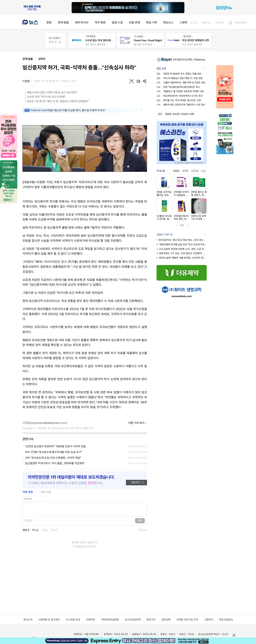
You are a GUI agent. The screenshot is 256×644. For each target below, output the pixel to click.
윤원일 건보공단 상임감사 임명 (180, 114)
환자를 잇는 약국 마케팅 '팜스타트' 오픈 (179, 100)
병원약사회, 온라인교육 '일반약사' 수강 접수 (181, 105)
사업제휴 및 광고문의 (49, 620)
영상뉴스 (168, 22)
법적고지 (151, 620)
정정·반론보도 (226, 620)
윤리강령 (166, 620)
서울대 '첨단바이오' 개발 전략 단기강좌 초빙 (181, 83)
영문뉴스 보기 (69, 81)
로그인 (194, 23)
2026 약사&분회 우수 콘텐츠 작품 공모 (179, 74)
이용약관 (90, 620)
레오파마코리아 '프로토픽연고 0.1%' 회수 (180, 96)
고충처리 (209, 620)
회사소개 (28, 620)
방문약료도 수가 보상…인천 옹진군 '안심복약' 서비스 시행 (182, 253)
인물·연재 (134, 22)
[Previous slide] (56, 42)
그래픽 (183, 22)
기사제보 (220, 23)
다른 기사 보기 (138, 423)
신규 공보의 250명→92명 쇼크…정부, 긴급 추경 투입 (182, 249)
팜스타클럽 (55, 38)
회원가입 (206, 23)
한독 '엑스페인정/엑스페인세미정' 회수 (178, 87)
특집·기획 (152, 22)
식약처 (42, 59)
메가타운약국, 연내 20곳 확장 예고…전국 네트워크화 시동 (182, 240)
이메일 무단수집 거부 (187, 620)
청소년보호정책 (133, 620)
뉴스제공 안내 (73, 620)
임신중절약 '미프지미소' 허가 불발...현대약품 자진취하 (55, 463)
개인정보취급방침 (110, 620)
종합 (49, 22)
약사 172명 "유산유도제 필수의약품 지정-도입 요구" (54, 452)
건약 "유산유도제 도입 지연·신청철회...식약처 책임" (53, 458)
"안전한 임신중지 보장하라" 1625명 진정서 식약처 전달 (55, 446)
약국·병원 (100, 22)
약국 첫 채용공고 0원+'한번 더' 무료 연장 (180, 78)
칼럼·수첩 (117, 22)
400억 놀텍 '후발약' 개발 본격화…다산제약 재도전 (182, 258)
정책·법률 (63, 22)
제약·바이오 (82, 22)
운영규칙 (143, 530)
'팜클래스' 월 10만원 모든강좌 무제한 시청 (180, 91)
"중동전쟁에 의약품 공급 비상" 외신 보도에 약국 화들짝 (182, 244)
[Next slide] (60, 42)
